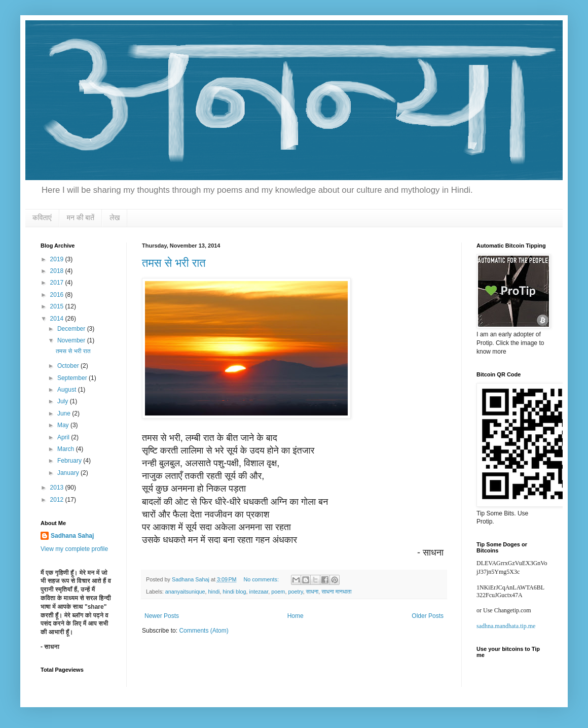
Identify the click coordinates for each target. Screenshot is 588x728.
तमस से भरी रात (174, 263)
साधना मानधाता (336, 592)
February (70, 461)
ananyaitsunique (185, 592)
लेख (115, 218)
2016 (58, 295)
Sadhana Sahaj (72, 536)
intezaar (259, 592)
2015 (58, 306)
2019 (58, 259)
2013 (58, 488)
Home (296, 616)
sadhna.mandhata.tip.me (506, 626)
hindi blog (234, 592)
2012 (58, 500)
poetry (295, 592)
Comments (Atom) (204, 631)
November (72, 340)
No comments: (262, 579)
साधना (313, 592)
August (68, 390)
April (64, 437)
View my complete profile (74, 549)
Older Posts (428, 616)
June (65, 413)
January (69, 473)
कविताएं (42, 218)
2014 (58, 319)
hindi (214, 592)
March (67, 449)
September (73, 378)
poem (278, 592)
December (72, 329)
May (64, 425)
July (64, 401)
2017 (58, 283)
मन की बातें (81, 218)
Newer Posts (162, 616)
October (69, 366)
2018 (58, 271)
